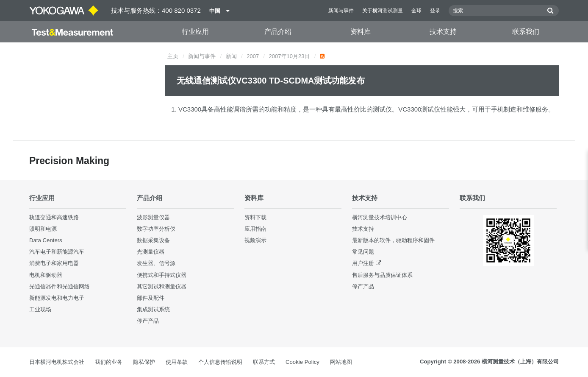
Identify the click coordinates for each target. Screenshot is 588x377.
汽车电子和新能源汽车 (57, 252)
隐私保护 (144, 362)
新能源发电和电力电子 (57, 298)
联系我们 (526, 32)
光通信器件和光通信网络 (60, 286)
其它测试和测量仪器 (162, 286)
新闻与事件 (341, 11)
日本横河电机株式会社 (57, 362)
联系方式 (264, 362)
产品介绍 (278, 32)
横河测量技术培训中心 (380, 217)
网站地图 (341, 362)
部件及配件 (151, 298)
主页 (173, 56)
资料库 (361, 32)
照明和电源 (43, 229)
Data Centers (46, 240)
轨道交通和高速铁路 (54, 217)
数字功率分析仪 (156, 229)
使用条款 (177, 362)
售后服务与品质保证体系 (382, 275)
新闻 (231, 56)
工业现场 (40, 309)
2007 (253, 56)
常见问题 (363, 252)
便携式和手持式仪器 (162, 275)
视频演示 (255, 240)
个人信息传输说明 (220, 362)
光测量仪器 (151, 252)
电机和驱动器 (46, 275)
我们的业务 (109, 362)
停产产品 (148, 321)
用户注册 (363, 263)
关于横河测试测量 (383, 11)
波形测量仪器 (153, 217)
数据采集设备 (153, 240)
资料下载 (255, 217)
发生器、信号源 (156, 263)
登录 (435, 11)
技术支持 (443, 32)
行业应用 (195, 32)
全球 (416, 11)
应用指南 (255, 229)
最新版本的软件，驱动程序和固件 (393, 240)
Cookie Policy (302, 362)
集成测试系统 (153, 309)
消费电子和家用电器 (54, 263)
